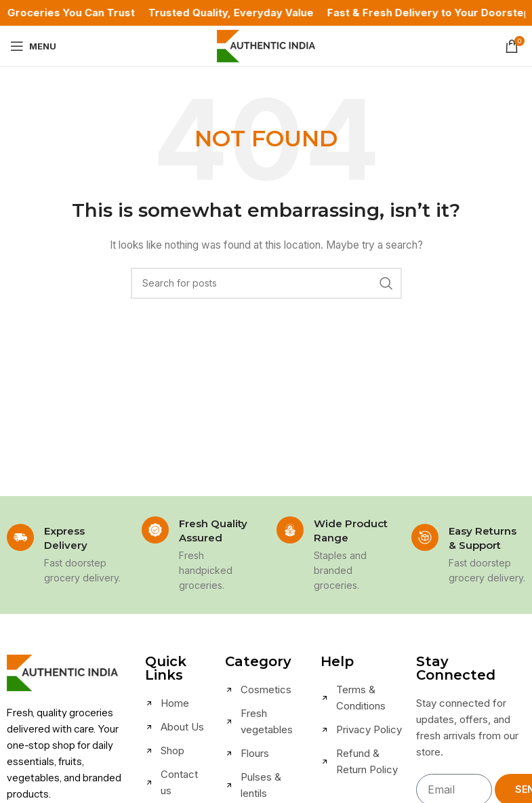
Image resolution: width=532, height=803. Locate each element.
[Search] (266, 283)
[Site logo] (266, 45)
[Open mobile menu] (33, 46)
